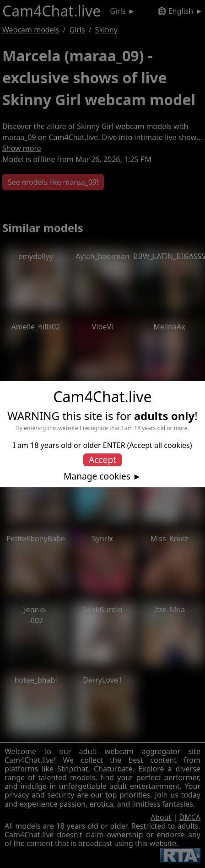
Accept (102, 460)
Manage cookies (97, 476)
